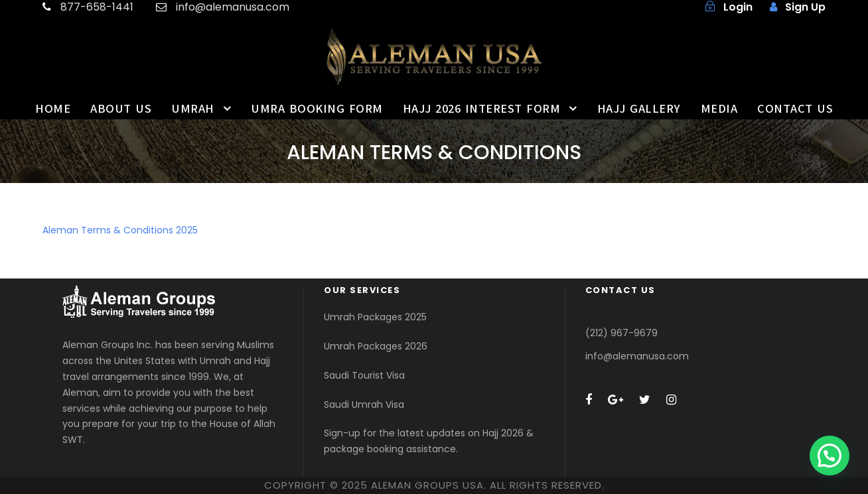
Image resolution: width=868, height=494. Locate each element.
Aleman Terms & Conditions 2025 (120, 230)
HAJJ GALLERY (639, 109)
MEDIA (719, 109)
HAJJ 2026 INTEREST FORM (482, 109)
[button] (830, 456)
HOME (53, 109)
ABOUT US (121, 109)
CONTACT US (795, 109)
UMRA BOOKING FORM (317, 109)
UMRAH (193, 109)
